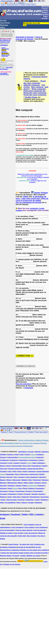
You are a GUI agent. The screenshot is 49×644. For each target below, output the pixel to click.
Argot (22, 454)
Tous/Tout (21, 500)
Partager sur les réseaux (12, 564)
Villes (18, 503)
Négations (11, 486)
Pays (20, 488)
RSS (32, 514)
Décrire (9, 466)
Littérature (42, 477)
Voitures (24, 503)
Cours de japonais (40, 530)
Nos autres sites (4, 74)
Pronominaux (20, 491)
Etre (29, 466)
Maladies (25, 480)
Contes (41, 460)
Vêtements (39, 503)
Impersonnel (34, 474)
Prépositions (12, 494)
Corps (10, 463)
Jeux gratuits (4, 73)
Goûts (25, 471)
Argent (16, 454)
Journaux (21, 477)
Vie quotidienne (10, 503)
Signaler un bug (6, 55)
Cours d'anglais (29, 525)
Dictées (2, 466)
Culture (21, 3)
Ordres (25, 486)
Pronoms (29, 491)
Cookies (23, 556)
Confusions (14, 460)
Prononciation (38, 491)
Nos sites (31, 5)
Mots (30, 480)
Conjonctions (23, 460)
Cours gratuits (7, 428)
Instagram (5, 514)
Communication (13, 457)
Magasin (3, 480)
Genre (20, 471)
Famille (44, 466)
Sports (10, 497)
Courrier (24, 463)
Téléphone (44, 500)
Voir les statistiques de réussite (29, 202)
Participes (41, 486)
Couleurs (16, 463)
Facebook (15, 514)
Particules (3, 488)
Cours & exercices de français (29, 38)
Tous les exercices (23, 384)
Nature (31, 483)
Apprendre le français (25, 37)
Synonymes (45, 497)
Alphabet (3, 454)
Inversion (10, 477)
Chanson (3, 457)
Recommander (5, 54)
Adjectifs (38, 452)
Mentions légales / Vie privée (10, 556)
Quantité (35, 494)
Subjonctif (25, 497)
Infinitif (42, 474)
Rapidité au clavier (6, 533)
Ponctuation (40, 488)
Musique (45, 480)
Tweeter (37, 193)
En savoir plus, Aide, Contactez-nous (32, 544)
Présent (20, 494)
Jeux (3, 5)
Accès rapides (5, 49)
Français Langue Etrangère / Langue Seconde (23, 469)
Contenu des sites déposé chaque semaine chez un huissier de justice (24, 553)
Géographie (10, 474)
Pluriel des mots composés (35, 82)
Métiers (20, 483)
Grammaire (32, 471)
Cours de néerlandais (7, 530)
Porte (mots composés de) (34, 91)
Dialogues (41, 463)
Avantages (4, 45)
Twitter (25, 514)
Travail (37, 500)
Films (41, 469)
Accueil (3, 21)
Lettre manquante (32, 477)
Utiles (2, 27)
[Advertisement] (32, 55)
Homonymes (24, 474)
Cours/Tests (5, 23)
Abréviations (22, 452)
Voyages (31, 503)
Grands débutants (43, 471)
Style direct (17, 497)
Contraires (4, 463)
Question (42, 494)
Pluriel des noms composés (35, 93)
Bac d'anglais (32, 536)
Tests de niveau (12, 500)
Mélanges (3, 483)
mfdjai (25, 197)
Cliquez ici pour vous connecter (7, 35)
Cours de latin (18, 533)
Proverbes (3, 494)
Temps (3, 500)
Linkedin (39, 514)
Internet (3, 477)
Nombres (38, 483)
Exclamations (36, 466)
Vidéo (2, 503)
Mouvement (37, 480)
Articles (27, 454)
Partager (44, 193)
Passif (10, 488)
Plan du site (5, 52)
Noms (44, 483)
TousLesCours (13, 5)
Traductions (30, 500)
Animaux (10, 454)
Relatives (3, 497)
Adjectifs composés (32, 85)
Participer (4, 25)
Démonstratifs (17, 466)
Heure (17, 474)
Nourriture (3, 486)
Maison (9, 480)
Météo (26, 483)
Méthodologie (12, 483)
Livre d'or (4, 51)
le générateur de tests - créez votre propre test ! (31, 198)
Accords (31, 452)
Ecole (25, 466)
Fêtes (15, 471)
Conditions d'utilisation (8, 547)
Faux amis (3, 469)
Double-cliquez (31, 97)
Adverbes (45, 452)
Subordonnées (35, 497)
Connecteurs (33, 460)
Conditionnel (4, 460)
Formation (3, 471)
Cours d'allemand (41, 527)
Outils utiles (22, 536)
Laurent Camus (13, 544)
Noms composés (39, 89)
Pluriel (25, 488)
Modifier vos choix (33, 556)
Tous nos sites (41, 432)
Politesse (32, 488)
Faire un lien (5, 56)
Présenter (27, 494)
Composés (37, 77)
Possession (4, 491)
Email (3, 518)
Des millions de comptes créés (6, 40)
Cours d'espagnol (17, 527)
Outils (23, 5)
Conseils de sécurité (24, 547)
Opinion (19, 486)
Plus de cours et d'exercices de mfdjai (32, 200)
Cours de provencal (31, 533)
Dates (35, 463)
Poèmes (12, 491)
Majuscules (17, 480)
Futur (10, 471)
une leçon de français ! (6, 68)
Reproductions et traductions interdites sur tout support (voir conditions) (24, 550)
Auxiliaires (40, 454)
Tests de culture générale (24, 530)
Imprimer (4, 50)
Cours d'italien (29, 527)
